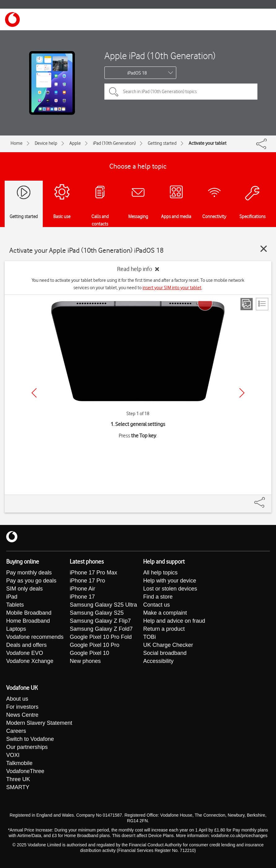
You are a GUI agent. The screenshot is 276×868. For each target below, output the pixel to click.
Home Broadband (28, 621)
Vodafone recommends (35, 637)
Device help (46, 143)
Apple (75, 143)
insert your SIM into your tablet (172, 288)
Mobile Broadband (29, 613)
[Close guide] (264, 249)
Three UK (18, 779)
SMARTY (18, 787)
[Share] (267, 499)
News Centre (22, 715)
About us (17, 699)
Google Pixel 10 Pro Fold (101, 637)
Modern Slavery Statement (39, 723)
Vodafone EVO (25, 653)
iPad (12, 597)
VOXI (13, 755)
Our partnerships (27, 747)
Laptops (16, 629)
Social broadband (165, 653)
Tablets (15, 605)
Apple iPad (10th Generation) (160, 56)
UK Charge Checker (168, 645)
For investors (22, 707)
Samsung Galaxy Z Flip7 (100, 621)
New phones (85, 661)
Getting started (162, 143)
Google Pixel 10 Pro (94, 645)
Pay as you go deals (31, 581)
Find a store (158, 597)
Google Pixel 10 (89, 653)
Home (17, 143)
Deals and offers (26, 645)
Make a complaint (165, 613)
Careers (16, 731)
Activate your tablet (208, 143)
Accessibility (158, 661)
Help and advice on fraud (174, 621)
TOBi (149, 637)
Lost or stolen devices (170, 589)
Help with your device (170, 581)
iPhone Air (82, 589)
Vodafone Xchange (30, 661)
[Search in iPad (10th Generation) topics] (181, 92)
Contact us (156, 605)
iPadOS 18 (137, 73)
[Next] (242, 393)
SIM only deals (24, 589)
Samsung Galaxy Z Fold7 (101, 629)
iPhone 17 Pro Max (93, 573)
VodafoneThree (25, 771)
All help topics (160, 573)
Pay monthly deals (29, 573)
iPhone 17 (82, 597)
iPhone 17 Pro (87, 581)
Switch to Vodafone (30, 739)
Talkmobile (19, 763)
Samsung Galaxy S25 (97, 613)
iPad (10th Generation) (114, 143)
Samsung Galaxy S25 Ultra (103, 605)
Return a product (164, 629)
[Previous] (34, 393)
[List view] (262, 304)
